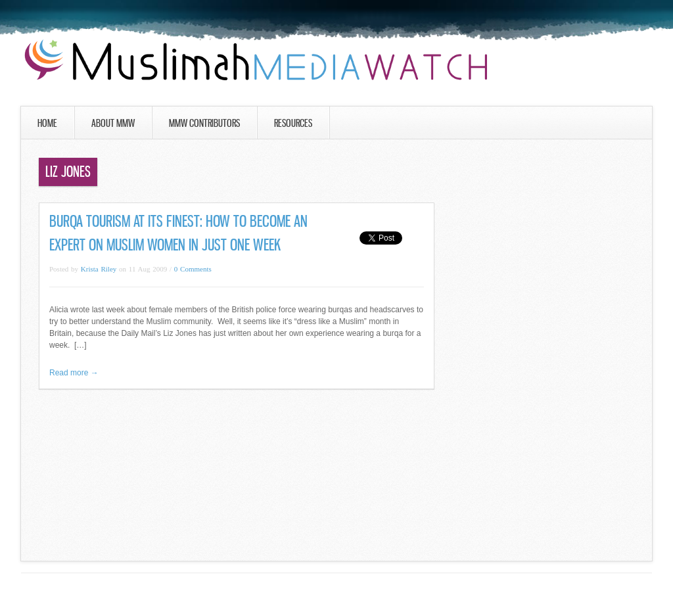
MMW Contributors (204, 123)
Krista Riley (99, 269)
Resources (293, 123)
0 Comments (193, 269)
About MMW (113, 123)
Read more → (74, 373)
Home (47, 123)
